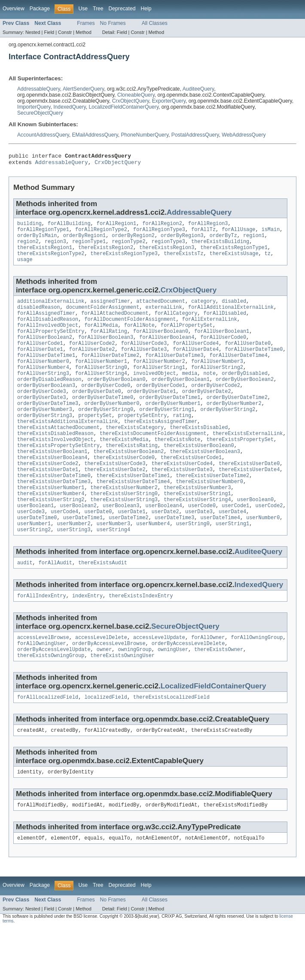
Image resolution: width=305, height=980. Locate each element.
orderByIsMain (37, 240)
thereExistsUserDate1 (48, 503)
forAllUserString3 (43, 393)
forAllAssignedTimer (46, 324)
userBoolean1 (35, 544)
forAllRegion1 (116, 227)
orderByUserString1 (167, 434)
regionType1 (89, 247)
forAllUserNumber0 (43, 379)
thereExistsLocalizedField (171, 745)
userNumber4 (153, 565)
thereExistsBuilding (220, 247)
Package (40, 9)
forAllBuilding (69, 227)
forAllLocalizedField (48, 745)
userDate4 (232, 551)
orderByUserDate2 (207, 414)
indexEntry (87, 639)
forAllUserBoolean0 (161, 345)
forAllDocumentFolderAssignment (130, 331)
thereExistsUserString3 (124, 537)
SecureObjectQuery (40, 113)
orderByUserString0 (106, 434)
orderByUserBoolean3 (46, 407)
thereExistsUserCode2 (48, 496)
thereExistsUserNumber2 (124, 523)
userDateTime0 (37, 558)
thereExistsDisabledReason (55, 462)
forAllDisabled (225, 324)
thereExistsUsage (234, 261)
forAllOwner (208, 682)
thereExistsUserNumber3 (197, 523)
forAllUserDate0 (248, 359)
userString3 (73, 572)
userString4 (113, 572)
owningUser (173, 696)
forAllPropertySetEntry (51, 345)
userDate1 (132, 551)
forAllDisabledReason (48, 331)
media (190, 393)
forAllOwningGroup (257, 682)
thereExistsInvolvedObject (55, 469)
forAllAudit (55, 606)
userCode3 (31, 551)
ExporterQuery (169, 101)
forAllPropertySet (187, 338)
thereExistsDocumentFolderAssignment (153, 462)
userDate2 (165, 551)
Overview (14, 9)
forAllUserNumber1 (101, 379)
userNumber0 (263, 558)
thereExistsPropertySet (240, 469)
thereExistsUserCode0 (124, 489)
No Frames (113, 23)
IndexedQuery (69, 107)
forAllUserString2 (217, 386)
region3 (55, 247)
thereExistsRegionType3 (124, 261)
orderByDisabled (245, 393)
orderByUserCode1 (161, 407)
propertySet (95, 441)
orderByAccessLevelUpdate (54, 696)
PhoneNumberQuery (145, 135)
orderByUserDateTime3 (48, 427)
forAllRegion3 (208, 227)
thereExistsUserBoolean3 (205, 482)
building (29, 227)
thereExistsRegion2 (106, 254)
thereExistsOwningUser (123, 703)
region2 (28, 247)
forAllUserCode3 (144, 359)
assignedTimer (110, 310)
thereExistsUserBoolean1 (52, 482)
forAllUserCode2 (92, 359)
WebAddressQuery (244, 135)
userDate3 (199, 551)
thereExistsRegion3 (167, 254)
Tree (98, 9)
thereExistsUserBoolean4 (52, 489)
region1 (254, 240)
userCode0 (202, 544)
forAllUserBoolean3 (106, 352)
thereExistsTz (183, 261)
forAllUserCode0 (223, 352)
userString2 (34, 572)
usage (25, 268)
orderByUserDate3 (42, 420)
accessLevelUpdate (159, 682)
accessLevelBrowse (43, 682)
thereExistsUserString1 (197, 530)
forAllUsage (238, 234)
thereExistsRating (132, 475)
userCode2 (269, 544)
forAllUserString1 (159, 386)
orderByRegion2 (133, 240)
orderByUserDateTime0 (103, 420)
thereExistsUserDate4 (249, 503)
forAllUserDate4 (196, 365)
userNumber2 (73, 565)
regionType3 (168, 247)
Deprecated (122, 9)
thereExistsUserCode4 (182, 496)
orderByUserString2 (228, 434)
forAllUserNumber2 (159, 379)
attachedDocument (161, 310)
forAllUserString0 (101, 386)
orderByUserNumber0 (112, 427)
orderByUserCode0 (106, 407)
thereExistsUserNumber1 (51, 523)
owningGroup (135, 696)
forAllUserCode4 (196, 359)
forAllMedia (101, 338)
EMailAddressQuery (95, 135)
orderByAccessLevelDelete (188, 689)
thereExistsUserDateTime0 (54, 510)
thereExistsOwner (219, 696)
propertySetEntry (143, 441)
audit (25, 606)
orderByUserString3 (45, 441)
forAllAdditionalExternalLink (231, 317)
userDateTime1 (83, 558)
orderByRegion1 (85, 240)
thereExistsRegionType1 (234, 254)
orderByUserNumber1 (173, 427)
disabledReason (39, 317)
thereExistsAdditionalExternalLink (68, 448)
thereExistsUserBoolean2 (129, 482)
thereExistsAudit (103, 606)
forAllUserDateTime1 (46, 372)
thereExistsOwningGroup (51, 703)
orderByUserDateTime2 (237, 420)
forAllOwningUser (42, 689)
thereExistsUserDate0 (249, 496)
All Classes (155, 23)
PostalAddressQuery (195, 135)
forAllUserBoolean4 (167, 352)
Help (146, 9)
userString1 (232, 565)
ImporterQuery (34, 107)
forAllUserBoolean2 (45, 352)
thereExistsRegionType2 (51, 261)
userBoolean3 (121, 544)
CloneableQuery (136, 95)
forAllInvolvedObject (48, 338)
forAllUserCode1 (40, 359)
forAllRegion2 (162, 227)
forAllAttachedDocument (115, 324)
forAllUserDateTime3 (175, 372)
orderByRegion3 (182, 240)
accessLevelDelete (101, 682)
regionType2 (128, 247)
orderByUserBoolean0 (116, 400)
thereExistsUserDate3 (182, 503)
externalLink (164, 317)
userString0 (193, 565)
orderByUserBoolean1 (181, 400)
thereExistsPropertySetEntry (58, 475)
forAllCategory (176, 324)
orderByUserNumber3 (45, 434)
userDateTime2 (128, 558)
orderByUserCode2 (216, 407)
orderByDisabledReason (49, 400)
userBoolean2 (78, 544)
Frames (86, 23)
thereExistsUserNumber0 (210, 517)
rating (182, 441)
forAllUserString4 (101, 393)
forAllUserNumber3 (217, 379)
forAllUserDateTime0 (254, 365)
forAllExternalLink (210, 331)
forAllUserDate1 (40, 365)
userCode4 (64, 551)
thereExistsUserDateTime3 (54, 517)
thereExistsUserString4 (197, 537)
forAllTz (203, 234)
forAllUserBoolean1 (222, 345)
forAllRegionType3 (159, 234)
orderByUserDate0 (97, 414)
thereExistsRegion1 (45, 254)
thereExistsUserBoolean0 (199, 475)
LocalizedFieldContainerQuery (124, 107)
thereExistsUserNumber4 (51, 530)
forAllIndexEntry (42, 639)
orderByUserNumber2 (234, 427)
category (203, 310)
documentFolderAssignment (103, 317)
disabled (234, 310)
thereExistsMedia (124, 469)
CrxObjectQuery (131, 101)
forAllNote (139, 338)
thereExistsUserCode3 (115, 496)
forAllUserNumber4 (43, 386)
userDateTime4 (220, 558)
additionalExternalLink (51, 310)
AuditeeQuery (198, 89)
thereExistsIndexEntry (141, 639)
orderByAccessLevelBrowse (109, 689)
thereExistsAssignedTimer (161, 448)
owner (104, 696)
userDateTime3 (174, 558)
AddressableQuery (39, 89)
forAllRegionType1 (43, 234)
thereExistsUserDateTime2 (213, 510)
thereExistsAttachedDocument (58, 455)
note (210, 393)
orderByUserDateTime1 (170, 420)
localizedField (106, 745)
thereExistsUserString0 (124, 530)
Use (83, 9)
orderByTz (223, 240)
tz (268, 261)
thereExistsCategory (135, 455)
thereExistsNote (178, 469)
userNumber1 (34, 565)
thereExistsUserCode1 (191, 489)
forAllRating (109, 345)
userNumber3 (113, 565)
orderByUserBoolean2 (245, 400)
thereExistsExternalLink (248, 462)
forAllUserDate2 (92, 365)
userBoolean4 (164, 544)
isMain (271, 234)
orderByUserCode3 (42, 414)
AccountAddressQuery (43, 135)
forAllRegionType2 (101, 234)
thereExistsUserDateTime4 (133, 517)
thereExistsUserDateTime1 (133, 510)
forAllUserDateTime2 (110, 372)
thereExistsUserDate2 (115, 503)
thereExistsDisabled (199, 455)
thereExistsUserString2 (51, 537)
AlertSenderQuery (83, 89)
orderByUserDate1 (152, 414)
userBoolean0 (255, 537)
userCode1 (235, 544)
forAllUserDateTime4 (239, 372)
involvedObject (155, 393)
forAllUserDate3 (144, 365)
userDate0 (98, 551)
